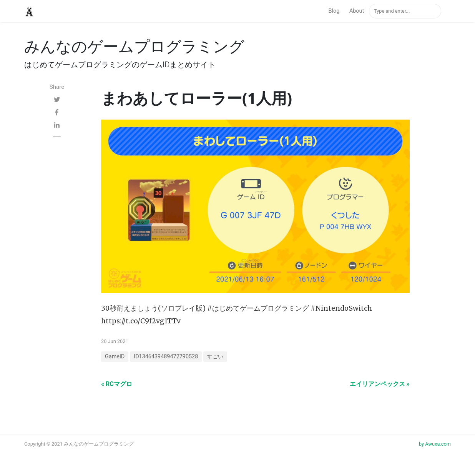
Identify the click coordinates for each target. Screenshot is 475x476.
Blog (334, 11)
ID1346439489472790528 (166, 357)
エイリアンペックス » (380, 384)
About (357, 11)
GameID (115, 357)
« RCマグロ (117, 384)
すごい (215, 357)
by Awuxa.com (435, 444)
